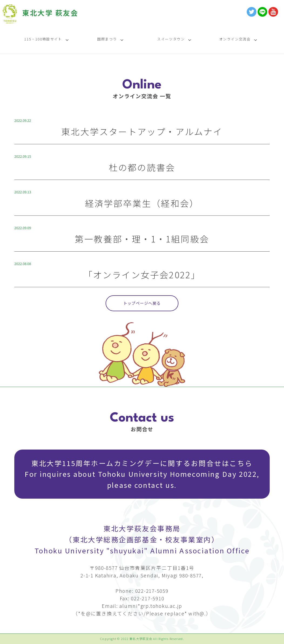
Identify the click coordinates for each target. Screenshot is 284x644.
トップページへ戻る (142, 303)
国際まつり (107, 39)
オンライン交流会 (235, 39)
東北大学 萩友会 (50, 13)
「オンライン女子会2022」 (142, 275)
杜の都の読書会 (142, 167)
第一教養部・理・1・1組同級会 (142, 239)
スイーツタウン (171, 39)
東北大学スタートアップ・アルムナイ (142, 131)
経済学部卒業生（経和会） (142, 203)
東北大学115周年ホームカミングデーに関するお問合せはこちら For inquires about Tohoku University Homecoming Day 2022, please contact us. (142, 474)
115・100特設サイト (43, 39)
